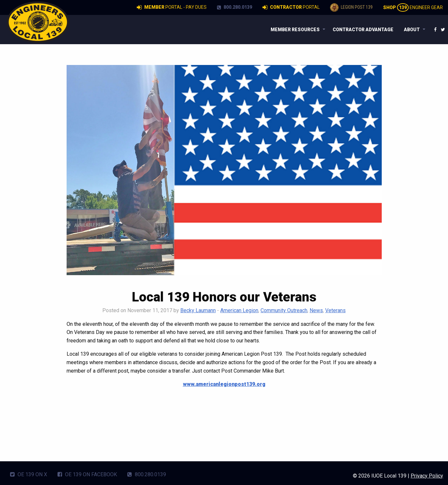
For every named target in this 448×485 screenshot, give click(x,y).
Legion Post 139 (351, 7)
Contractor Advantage (363, 30)
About (412, 30)
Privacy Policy (427, 476)
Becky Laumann (198, 310)
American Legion (239, 310)
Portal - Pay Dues (172, 7)
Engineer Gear (413, 7)
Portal (291, 7)
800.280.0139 (235, 7)
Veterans (335, 310)
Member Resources (295, 30)
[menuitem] (296, 30)
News (316, 310)
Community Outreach (284, 310)
